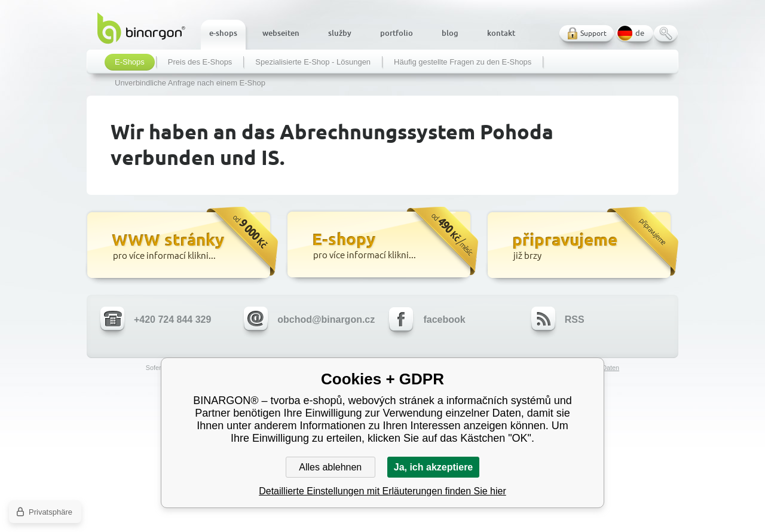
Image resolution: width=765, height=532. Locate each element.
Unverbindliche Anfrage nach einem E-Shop (190, 83)
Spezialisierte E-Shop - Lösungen (313, 62)
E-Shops (130, 62)
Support (593, 33)
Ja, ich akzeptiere (434, 467)
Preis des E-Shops (200, 62)
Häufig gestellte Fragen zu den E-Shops (463, 62)
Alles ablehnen (330, 467)
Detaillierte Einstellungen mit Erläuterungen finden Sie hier (382, 491)
